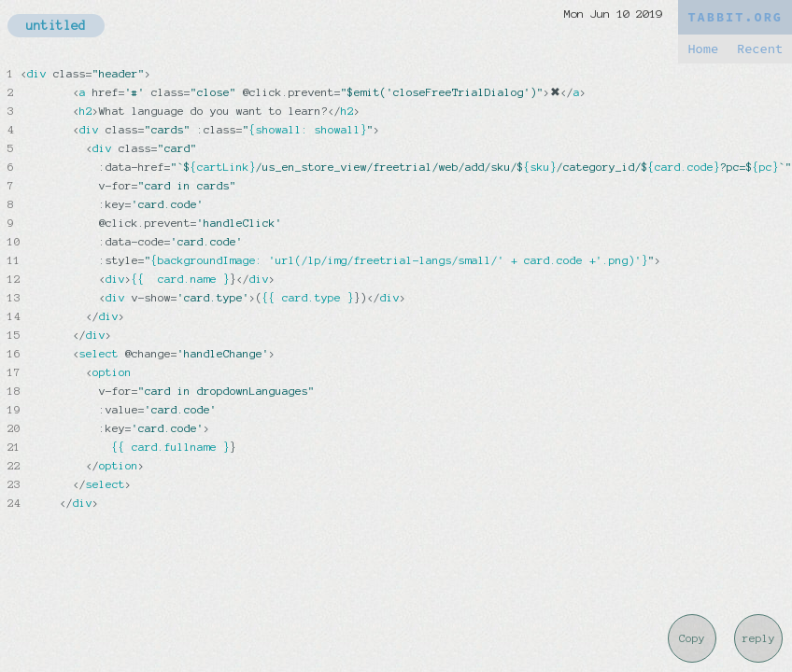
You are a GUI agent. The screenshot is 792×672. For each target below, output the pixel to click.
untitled (56, 26)
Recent (760, 49)
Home (703, 49)
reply (759, 638)
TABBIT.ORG (735, 17)
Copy (692, 638)
